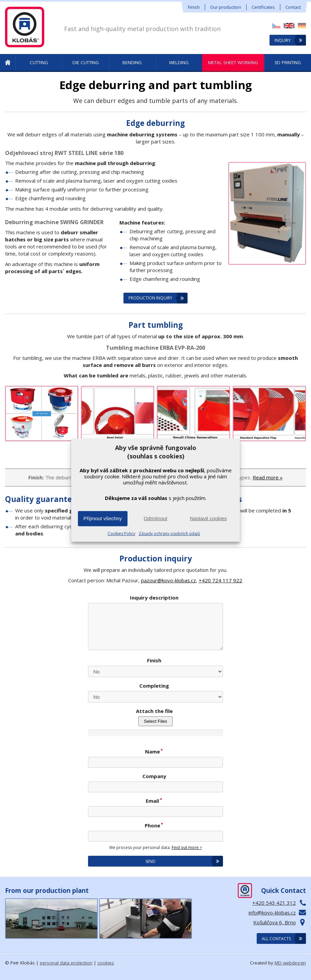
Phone (154, 825)
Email (154, 801)
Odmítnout (155, 518)
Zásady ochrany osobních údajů (169, 534)
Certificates (263, 7)
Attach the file (154, 711)
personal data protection (66, 963)
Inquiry (283, 40)
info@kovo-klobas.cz (272, 912)
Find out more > (187, 847)
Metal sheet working (233, 62)
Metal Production (8, 63)
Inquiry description (154, 598)
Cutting (39, 62)
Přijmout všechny (103, 518)
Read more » (268, 477)
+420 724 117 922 (220, 580)
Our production (226, 7)
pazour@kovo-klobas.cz (168, 580)
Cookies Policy (121, 534)
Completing (154, 686)
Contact (293, 7)
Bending (132, 62)
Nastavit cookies (208, 518)
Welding (179, 62)
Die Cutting (86, 62)
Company (154, 776)
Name (154, 751)
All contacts (276, 939)
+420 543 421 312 (274, 903)
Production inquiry (150, 298)
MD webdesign (290, 963)
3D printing (288, 62)
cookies (106, 963)
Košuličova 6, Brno (275, 922)
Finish (194, 7)
